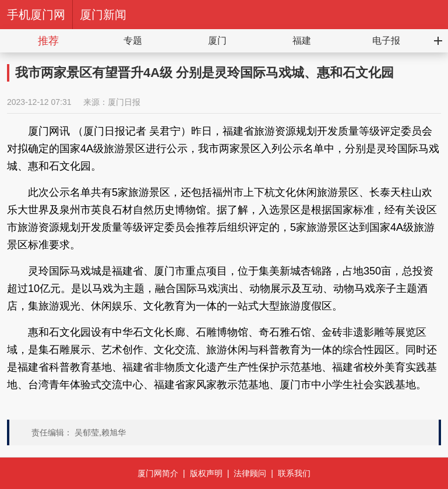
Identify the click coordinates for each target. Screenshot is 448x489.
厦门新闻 (103, 15)
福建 (302, 41)
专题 (133, 41)
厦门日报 (124, 102)
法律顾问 (250, 473)
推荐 (48, 41)
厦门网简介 (158, 473)
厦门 (217, 41)
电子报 (386, 41)
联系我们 (294, 473)
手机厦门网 (36, 15)
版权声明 (206, 473)
